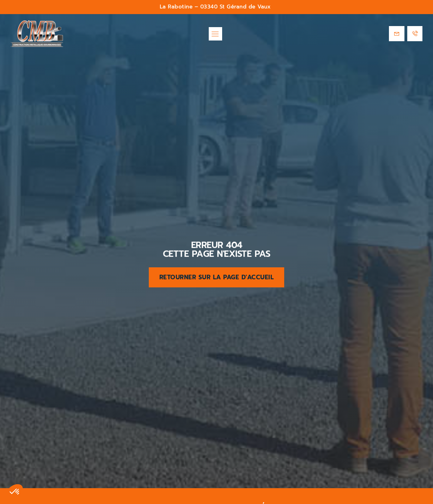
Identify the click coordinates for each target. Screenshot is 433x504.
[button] (215, 34)
